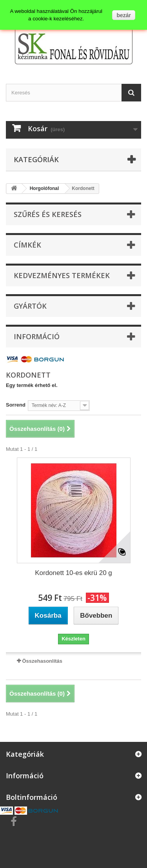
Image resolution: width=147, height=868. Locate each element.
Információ (37, 336)
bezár (124, 15)
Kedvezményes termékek (62, 275)
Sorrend (16, 405)
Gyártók (30, 306)
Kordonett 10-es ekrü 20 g (73, 573)
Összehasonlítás (42, 661)
